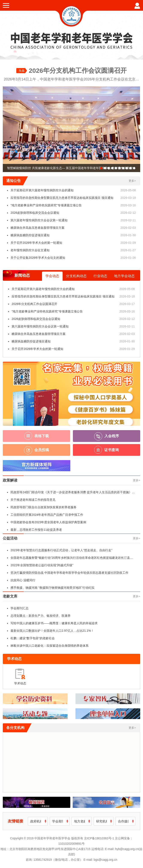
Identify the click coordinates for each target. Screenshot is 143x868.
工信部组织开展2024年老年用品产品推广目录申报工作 (47, 515)
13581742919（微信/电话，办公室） (58, 860)
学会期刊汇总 (20, 608)
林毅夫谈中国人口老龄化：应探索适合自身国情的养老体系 (50, 646)
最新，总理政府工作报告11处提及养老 (36, 530)
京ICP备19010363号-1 (99, 838)
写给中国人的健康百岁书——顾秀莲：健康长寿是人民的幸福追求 (54, 623)
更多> (132, 181)
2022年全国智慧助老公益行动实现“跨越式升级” (42, 565)
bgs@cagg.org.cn (105, 860)
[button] (101, 168)
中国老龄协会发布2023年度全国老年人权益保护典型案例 (48, 522)
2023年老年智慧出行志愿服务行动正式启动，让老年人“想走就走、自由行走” (61, 550)
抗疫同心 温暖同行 (23, 580)
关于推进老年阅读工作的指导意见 (33, 500)
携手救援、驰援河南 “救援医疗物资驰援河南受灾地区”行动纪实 (52, 588)
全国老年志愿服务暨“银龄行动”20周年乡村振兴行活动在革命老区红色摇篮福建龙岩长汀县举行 (72, 559)
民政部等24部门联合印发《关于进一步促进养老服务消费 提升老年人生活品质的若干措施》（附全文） (71, 493)
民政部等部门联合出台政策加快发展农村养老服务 (44, 507)
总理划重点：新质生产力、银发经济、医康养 (41, 616)
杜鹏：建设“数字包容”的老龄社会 (32, 638)
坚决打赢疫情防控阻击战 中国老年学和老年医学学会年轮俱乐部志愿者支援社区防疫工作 (69, 573)
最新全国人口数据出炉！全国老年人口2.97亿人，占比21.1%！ (52, 631)
